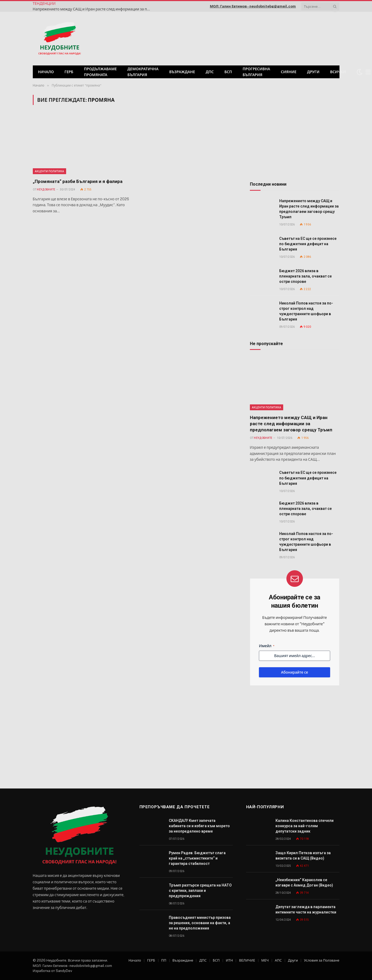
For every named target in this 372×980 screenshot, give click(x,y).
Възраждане (182, 72)
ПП (164, 960)
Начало (46, 72)
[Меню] (368, 72)
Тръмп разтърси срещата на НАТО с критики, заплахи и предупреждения (200, 891)
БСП (228, 72)
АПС (278, 960)
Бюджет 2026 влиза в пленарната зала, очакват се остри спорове (305, 276)
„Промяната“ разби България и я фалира (78, 181)
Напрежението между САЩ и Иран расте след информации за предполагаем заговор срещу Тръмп (93, 9)
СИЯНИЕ (289, 72)
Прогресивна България (256, 72)
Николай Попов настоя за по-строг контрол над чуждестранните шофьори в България (306, 311)
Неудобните (46, 190)
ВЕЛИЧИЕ (247, 960)
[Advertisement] (271, 38)
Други (313, 72)
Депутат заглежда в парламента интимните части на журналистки (306, 909)
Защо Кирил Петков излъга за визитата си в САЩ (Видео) (303, 856)
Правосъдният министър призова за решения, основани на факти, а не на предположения (200, 923)
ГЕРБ (69, 72)
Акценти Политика (50, 171)
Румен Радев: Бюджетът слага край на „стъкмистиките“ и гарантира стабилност (197, 858)
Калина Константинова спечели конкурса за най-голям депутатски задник (305, 826)
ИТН (229, 960)
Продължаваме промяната (100, 72)
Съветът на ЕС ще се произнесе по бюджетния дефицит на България (308, 244)
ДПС (210, 72)
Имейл (267, 646)
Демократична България (143, 72)
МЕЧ (265, 960)
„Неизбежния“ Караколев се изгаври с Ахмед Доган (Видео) (304, 883)
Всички (338, 72)
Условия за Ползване (322, 960)
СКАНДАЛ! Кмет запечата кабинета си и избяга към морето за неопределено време (199, 826)
